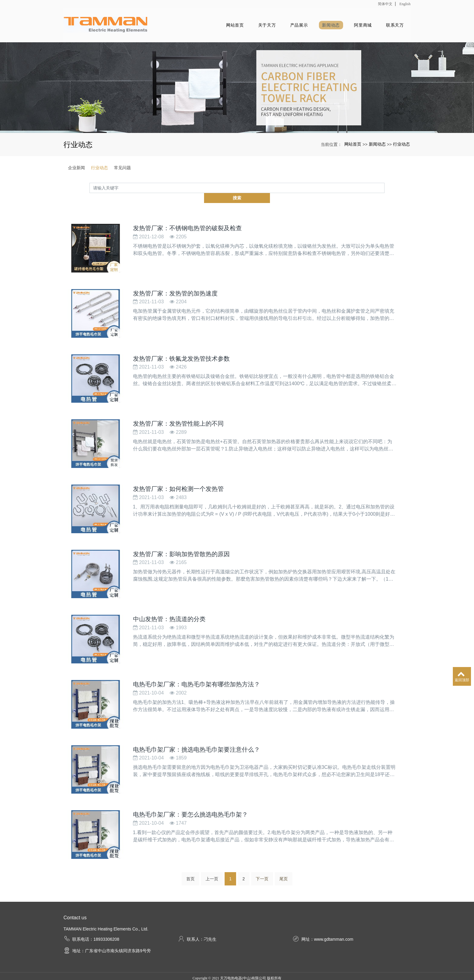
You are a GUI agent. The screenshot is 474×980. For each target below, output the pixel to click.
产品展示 (289, 25)
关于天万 (254, 25)
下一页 (262, 860)
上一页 (212, 860)
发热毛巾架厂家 (215, 967)
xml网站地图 (280, 967)
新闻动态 (324, 25)
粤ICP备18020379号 (237, 974)
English (405, 4)
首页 (190, 860)
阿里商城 (358, 25)
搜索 (385, 187)
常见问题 (122, 167)
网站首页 (220, 25)
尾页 (284, 860)
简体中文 (385, 4)
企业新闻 (76, 167)
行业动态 (401, 143)
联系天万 (393, 25)
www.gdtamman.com (334, 921)
